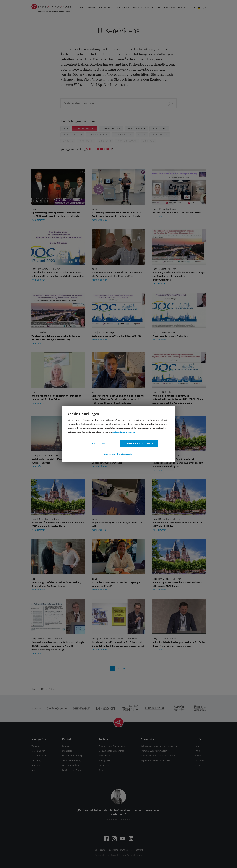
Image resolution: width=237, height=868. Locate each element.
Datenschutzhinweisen (124, 432)
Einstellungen (98, 443)
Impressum (109, 454)
